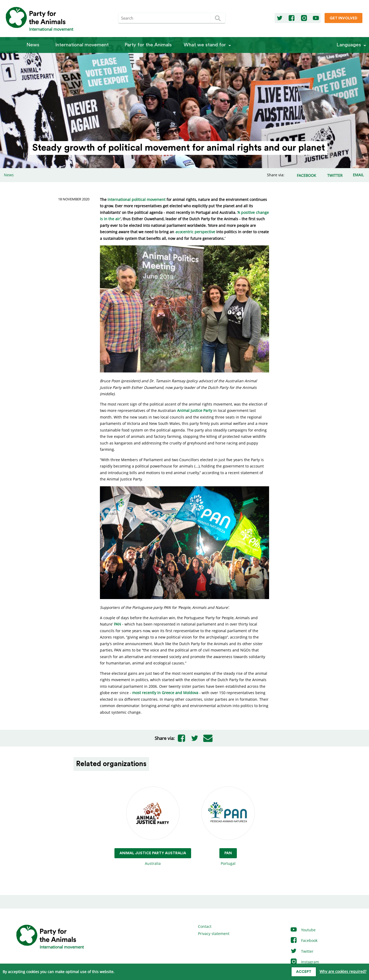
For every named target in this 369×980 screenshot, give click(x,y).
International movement (82, 45)
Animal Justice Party (195, 410)
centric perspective (195, 232)
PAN (117, 624)
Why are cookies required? (343, 971)
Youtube (303, 930)
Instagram (305, 962)
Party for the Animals (148, 45)
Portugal (228, 826)
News (33, 45)
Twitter (302, 951)
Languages (349, 45)
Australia (153, 826)
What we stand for (205, 45)
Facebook (304, 940)
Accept (304, 972)
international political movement (137, 199)
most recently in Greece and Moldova (165, 693)
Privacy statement (214, 934)
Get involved (343, 18)
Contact (205, 926)
